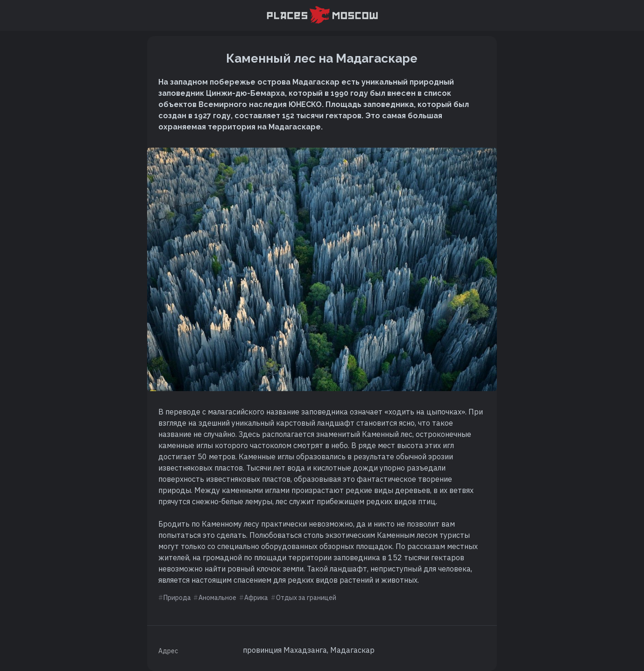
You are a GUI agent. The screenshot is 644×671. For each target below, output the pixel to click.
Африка (256, 598)
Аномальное (217, 598)
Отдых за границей (306, 598)
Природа (177, 598)
